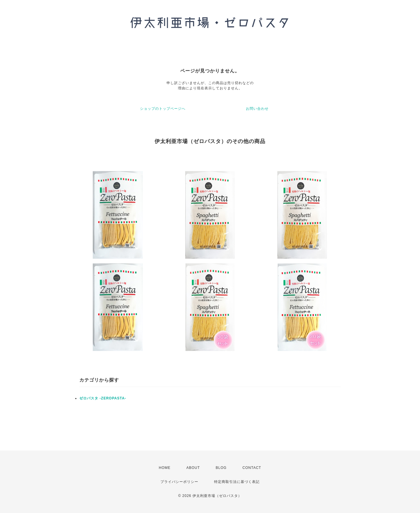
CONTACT (252, 468)
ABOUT (193, 468)
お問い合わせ (257, 109)
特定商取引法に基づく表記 (237, 482)
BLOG (221, 468)
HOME (165, 468)
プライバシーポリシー (179, 482)
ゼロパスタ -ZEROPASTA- (103, 398)
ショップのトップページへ (163, 109)
